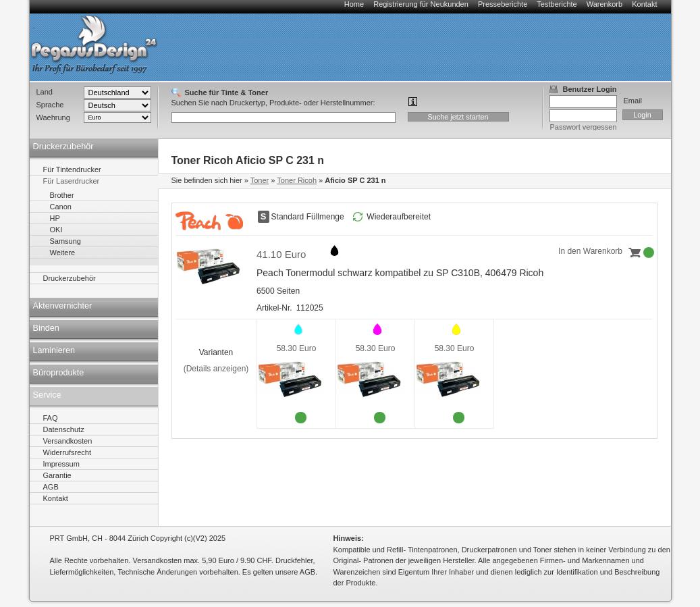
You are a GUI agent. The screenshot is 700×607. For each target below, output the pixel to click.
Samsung (65, 241)
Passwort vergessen (584, 127)
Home (354, 4)
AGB (51, 487)
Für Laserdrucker (72, 181)
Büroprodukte (59, 373)
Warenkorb (604, 4)
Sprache (50, 105)
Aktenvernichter (63, 306)
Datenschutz (64, 429)
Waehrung (53, 117)
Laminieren (54, 350)
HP (55, 218)
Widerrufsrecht (68, 452)
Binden (46, 328)
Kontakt (644, 4)
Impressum (61, 464)
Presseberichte (503, 4)
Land (45, 92)
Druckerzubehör (63, 147)
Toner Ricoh (297, 180)
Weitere (63, 253)
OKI (56, 230)
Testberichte (557, 4)
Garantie (57, 475)
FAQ (51, 418)
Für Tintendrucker (72, 169)
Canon (61, 207)
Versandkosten (68, 441)
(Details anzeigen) (216, 369)
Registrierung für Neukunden (421, 4)
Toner (260, 180)
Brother (62, 195)
